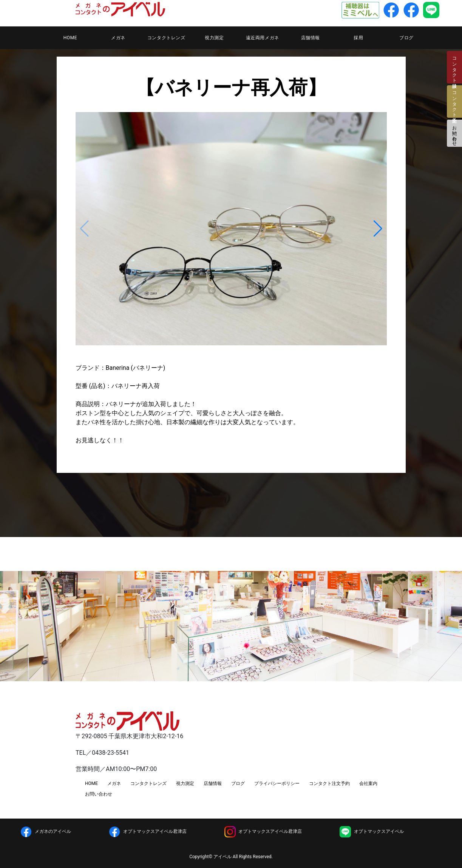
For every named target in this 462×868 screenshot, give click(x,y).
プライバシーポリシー (277, 783)
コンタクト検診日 (454, 67)
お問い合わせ (454, 133)
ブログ (406, 38)
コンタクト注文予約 (329, 783)
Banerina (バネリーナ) (136, 368)
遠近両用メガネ (263, 38)
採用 (358, 38)
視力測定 (214, 38)
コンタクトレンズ (166, 38)
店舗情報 (311, 38)
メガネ (118, 38)
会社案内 (368, 783)
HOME (70, 38)
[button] (378, 229)
